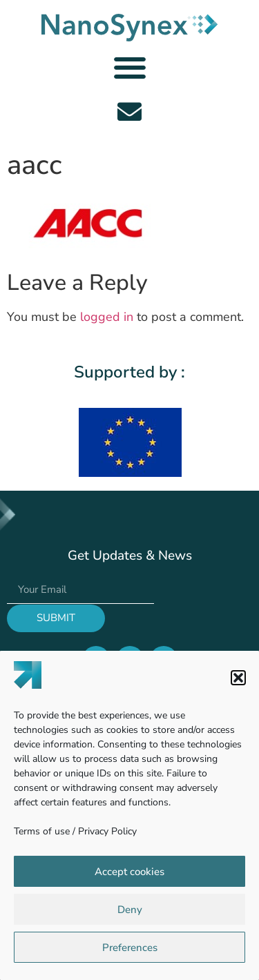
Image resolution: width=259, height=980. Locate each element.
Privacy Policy (107, 831)
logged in (107, 317)
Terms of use (42, 831)
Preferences (130, 948)
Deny (130, 910)
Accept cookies (129, 872)
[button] (238, 678)
